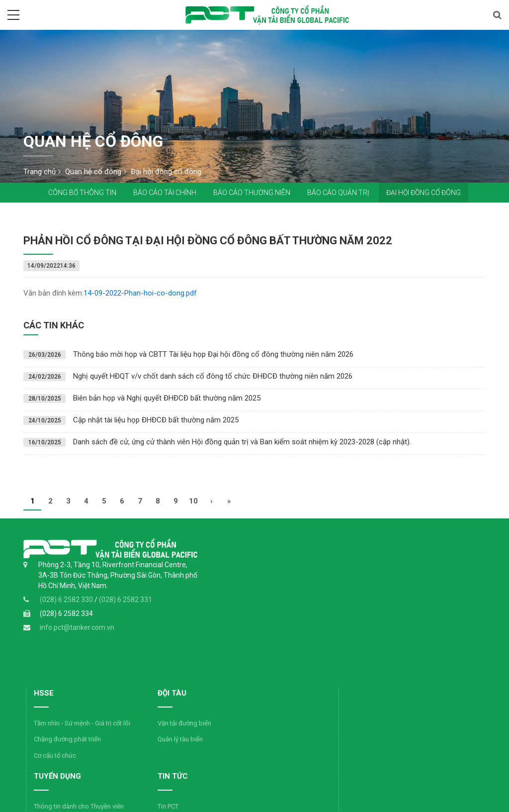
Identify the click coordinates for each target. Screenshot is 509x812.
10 (193, 501)
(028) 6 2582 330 (67, 607)
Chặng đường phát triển (226, 606)
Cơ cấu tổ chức (214, 622)
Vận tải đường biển (319, 579)
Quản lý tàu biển (315, 595)
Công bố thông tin (82, 193)
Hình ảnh (206, 705)
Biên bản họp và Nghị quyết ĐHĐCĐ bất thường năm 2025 (167, 398)
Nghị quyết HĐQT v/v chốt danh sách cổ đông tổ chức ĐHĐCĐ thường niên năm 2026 (213, 376)
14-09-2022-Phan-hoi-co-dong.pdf (140, 293)
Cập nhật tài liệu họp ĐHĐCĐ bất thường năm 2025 (156, 420)
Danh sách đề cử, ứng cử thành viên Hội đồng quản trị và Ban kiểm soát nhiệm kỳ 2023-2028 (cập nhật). (242, 442)
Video (202, 722)
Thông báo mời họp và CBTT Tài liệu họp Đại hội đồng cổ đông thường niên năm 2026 (213, 354)
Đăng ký (434, 757)
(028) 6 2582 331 (126, 607)
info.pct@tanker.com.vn (77, 634)
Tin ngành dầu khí (218, 689)
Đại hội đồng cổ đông (424, 193)
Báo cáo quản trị (338, 193)
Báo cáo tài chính (165, 193)
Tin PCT (204, 673)
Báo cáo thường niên (252, 193)
